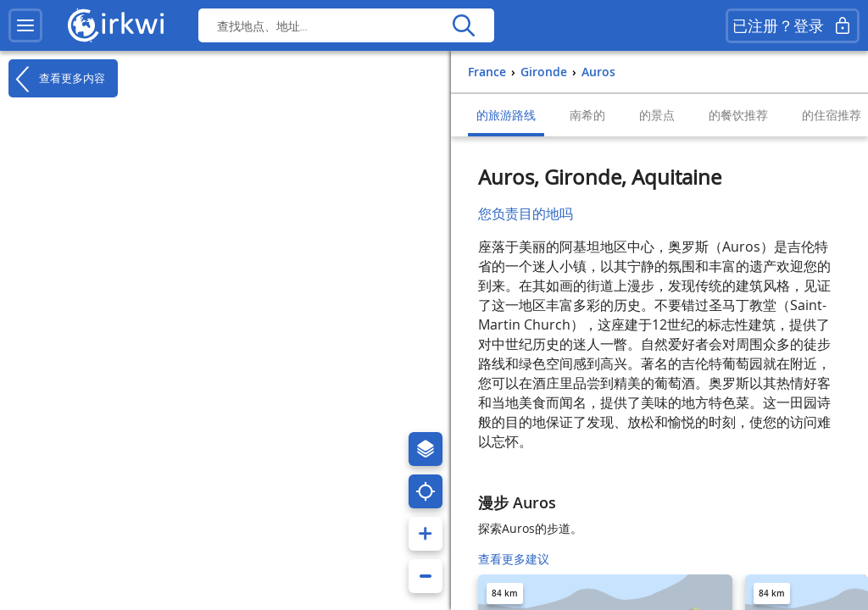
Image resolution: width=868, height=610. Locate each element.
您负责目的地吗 (526, 213)
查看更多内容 (57, 79)
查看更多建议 (514, 559)
